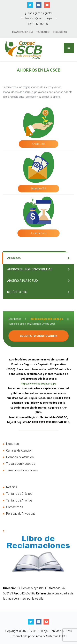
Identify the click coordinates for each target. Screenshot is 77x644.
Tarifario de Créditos (19, 494)
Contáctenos (15, 507)
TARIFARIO (43, 32)
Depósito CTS (38, 189)
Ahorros (14, 258)
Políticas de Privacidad (21, 514)
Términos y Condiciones (22, 470)
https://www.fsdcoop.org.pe (39, 384)
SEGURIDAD (60, 32)
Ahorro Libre (38, 144)
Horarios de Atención (20, 457)
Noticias (12, 487)
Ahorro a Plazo (38, 233)
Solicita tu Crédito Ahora (39, 336)
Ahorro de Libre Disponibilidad (30, 269)
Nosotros (13, 444)
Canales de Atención (19, 451)
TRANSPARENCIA (22, 32)
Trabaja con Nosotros (21, 464)
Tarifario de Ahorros (19, 500)
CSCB (37, 631)
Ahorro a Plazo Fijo (22, 281)
